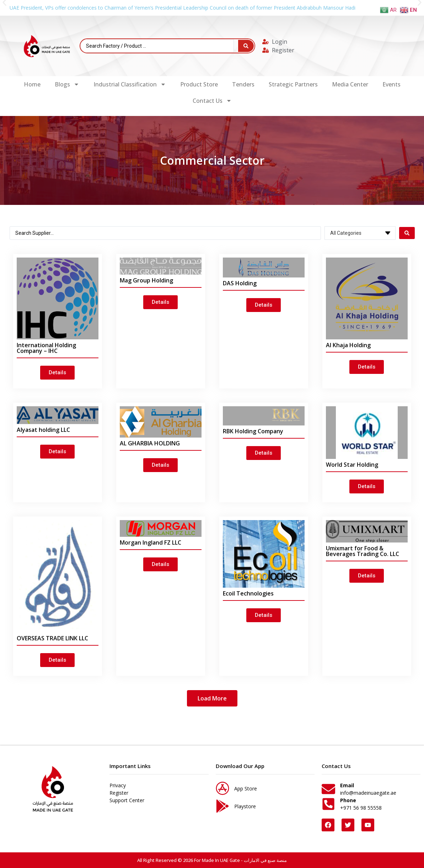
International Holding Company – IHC (46, 348)
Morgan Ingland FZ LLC (151, 542)
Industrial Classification (130, 84)
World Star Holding (352, 465)
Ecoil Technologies (248, 593)
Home (32, 84)
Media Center (350, 84)
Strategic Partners (293, 84)
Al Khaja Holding (348, 345)
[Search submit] (246, 46)
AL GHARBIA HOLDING (150, 443)
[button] (212, 698)
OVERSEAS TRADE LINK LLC (52, 638)
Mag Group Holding (146, 280)
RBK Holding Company (253, 431)
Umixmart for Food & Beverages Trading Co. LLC (363, 551)
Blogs (67, 84)
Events (391, 84)
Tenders (243, 84)
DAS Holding (240, 283)
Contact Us (212, 101)
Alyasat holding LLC (43, 430)
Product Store (199, 84)
